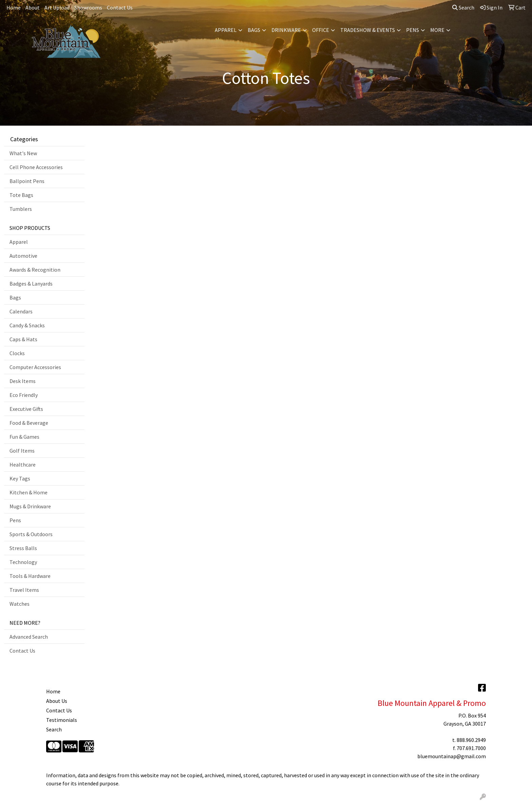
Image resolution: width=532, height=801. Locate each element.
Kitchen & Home (28, 492)
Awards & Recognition (35, 270)
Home (14, 7)
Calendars (21, 311)
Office (321, 30)
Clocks (17, 353)
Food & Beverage (29, 423)
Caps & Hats (23, 339)
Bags (254, 30)
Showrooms (88, 7)
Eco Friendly (24, 395)
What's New (23, 153)
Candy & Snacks (27, 325)
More (437, 30)
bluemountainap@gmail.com (452, 756)
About (33, 7)
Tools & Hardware (30, 576)
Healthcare (23, 465)
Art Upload (57, 7)
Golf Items (22, 451)
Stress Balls (23, 548)
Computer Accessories (35, 367)
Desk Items (23, 381)
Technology (23, 562)
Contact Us (120, 7)
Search (463, 7)
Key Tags (20, 478)
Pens (413, 30)
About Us (57, 701)
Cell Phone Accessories (36, 167)
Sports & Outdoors (31, 534)
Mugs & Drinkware (30, 506)
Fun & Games (24, 437)
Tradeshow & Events (368, 30)
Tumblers (21, 209)
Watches (20, 604)
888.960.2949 (471, 740)
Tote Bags (21, 195)
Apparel (226, 30)
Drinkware (286, 30)
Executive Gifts (26, 409)
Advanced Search (29, 637)
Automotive (23, 256)
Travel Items (24, 590)
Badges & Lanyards (31, 284)
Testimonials (62, 720)
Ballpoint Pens (27, 181)
